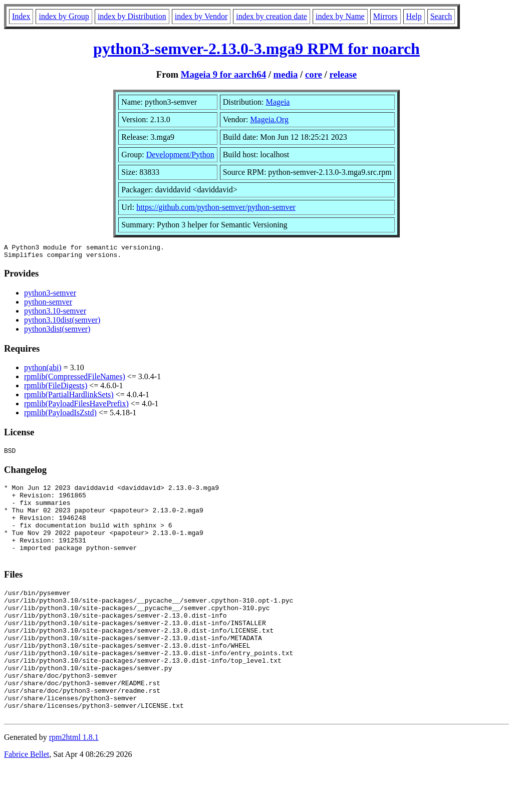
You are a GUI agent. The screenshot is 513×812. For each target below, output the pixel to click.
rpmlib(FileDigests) (56, 388)
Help (414, 16)
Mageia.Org (269, 119)
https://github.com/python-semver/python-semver (216, 207)
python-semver (48, 305)
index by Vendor (201, 16)
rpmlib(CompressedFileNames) (75, 379)
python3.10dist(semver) (62, 323)
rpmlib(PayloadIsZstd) (60, 416)
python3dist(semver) (57, 332)
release (343, 74)
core (314, 74)
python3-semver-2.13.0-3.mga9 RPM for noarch (256, 49)
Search (441, 16)
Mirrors (386, 16)
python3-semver (50, 296)
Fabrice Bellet (27, 799)
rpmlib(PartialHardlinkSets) (69, 397)
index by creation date (272, 16)
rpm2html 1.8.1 (74, 782)
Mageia (278, 102)
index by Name (340, 16)
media (286, 74)
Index (21, 16)
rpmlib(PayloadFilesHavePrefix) (76, 407)
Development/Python (180, 155)
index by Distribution (132, 16)
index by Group (64, 16)
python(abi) (43, 370)
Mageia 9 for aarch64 (223, 74)
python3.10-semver (55, 314)
